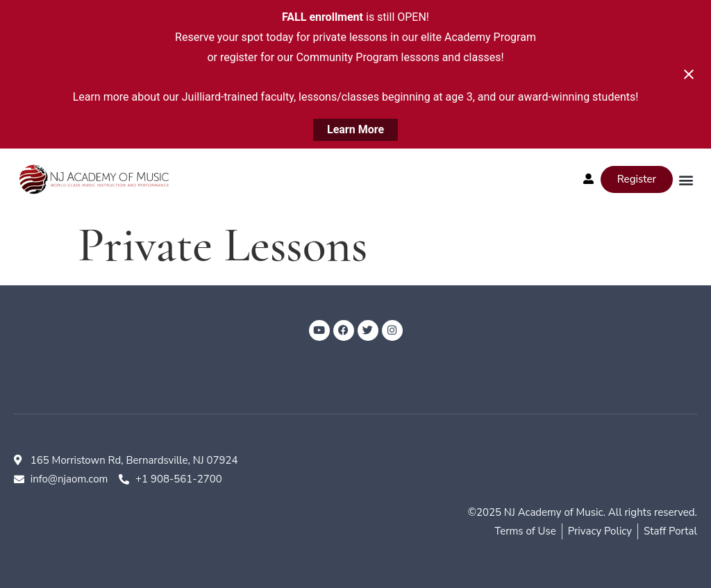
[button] (686, 179)
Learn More (355, 129)
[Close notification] (689, 74)
